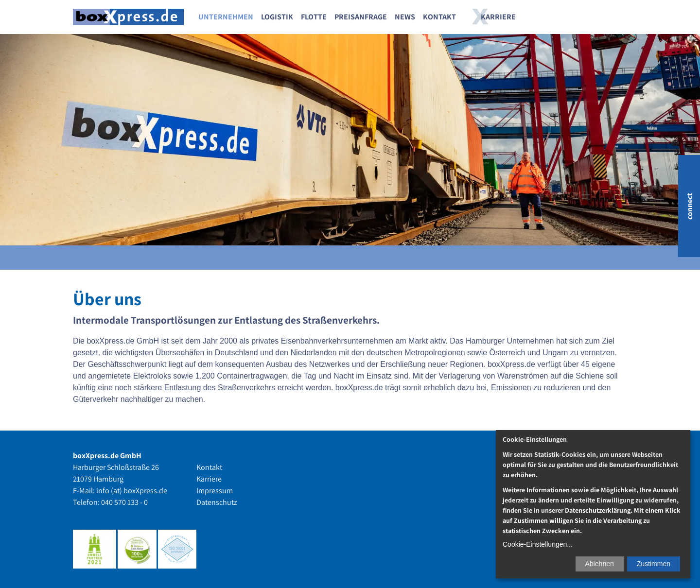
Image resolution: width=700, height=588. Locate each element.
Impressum (215, 491)
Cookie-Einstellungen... (538, 544)
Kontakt (439, 17)
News (405, 17)
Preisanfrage (361, 17)
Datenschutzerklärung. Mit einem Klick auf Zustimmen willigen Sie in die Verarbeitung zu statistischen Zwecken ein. (592, 520)
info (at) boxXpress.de (132, 491)
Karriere (498, 17)
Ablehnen (600, 564)
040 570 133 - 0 (124, 502)
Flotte (314, 17)
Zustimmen (654, 564)
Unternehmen (226, 17)
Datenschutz (217, 502)
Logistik (277, 17)
